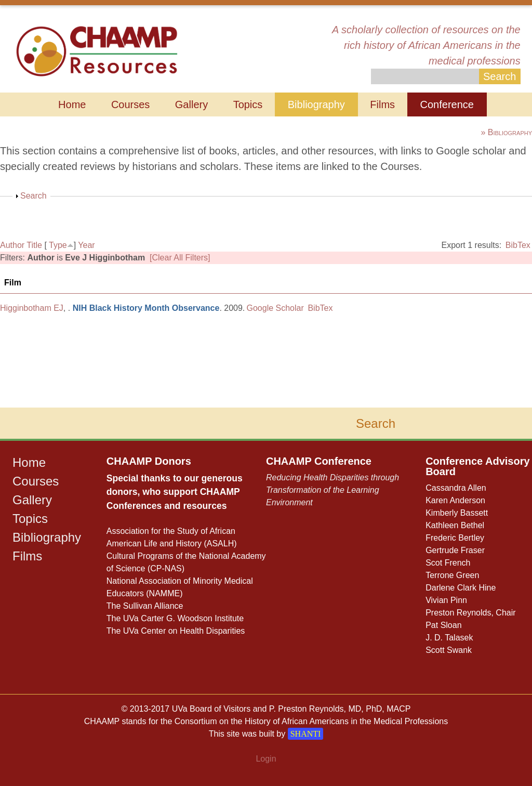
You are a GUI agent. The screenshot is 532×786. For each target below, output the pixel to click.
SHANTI (306, 734)
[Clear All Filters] (180, 258)
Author (12, 245)
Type (58, 245)
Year (86, 245)
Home (72, 104)
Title (34, 245)
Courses (130, 104)
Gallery (191, 104)
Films (382, 104)
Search (34, 196)
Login (266, 759)
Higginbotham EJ (32, 308)
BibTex (518, 245)
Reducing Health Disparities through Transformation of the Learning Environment (332, 490)
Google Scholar (275, 308)
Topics (248, 104)
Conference (447, 104)
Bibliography (316, 104)
